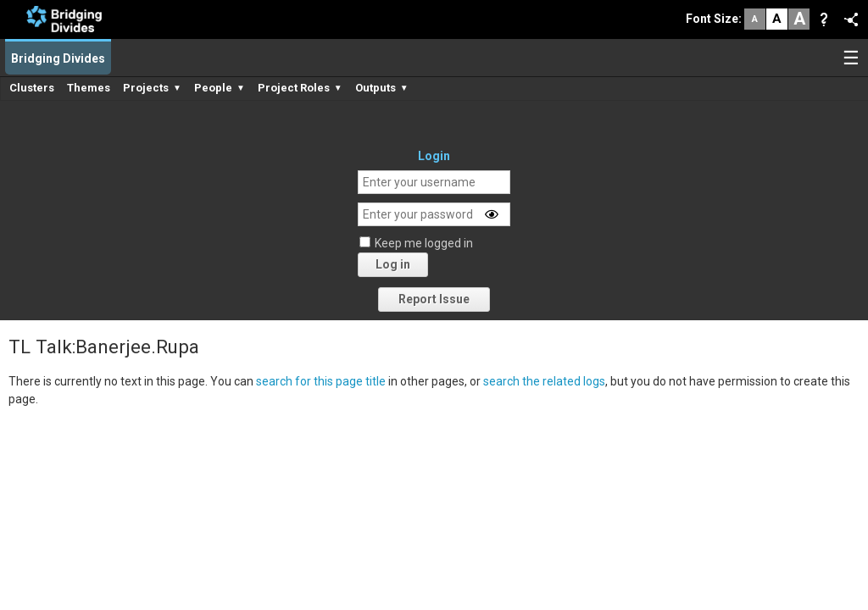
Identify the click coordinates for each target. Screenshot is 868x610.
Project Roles (300, 88)
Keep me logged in (424, 243)
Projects (152, 88)
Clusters (32, 88)
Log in (393, 264)
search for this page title (321, 381)
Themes (89, 88)
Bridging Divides (58, 58)
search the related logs (544, 381)
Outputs (382, 88)
